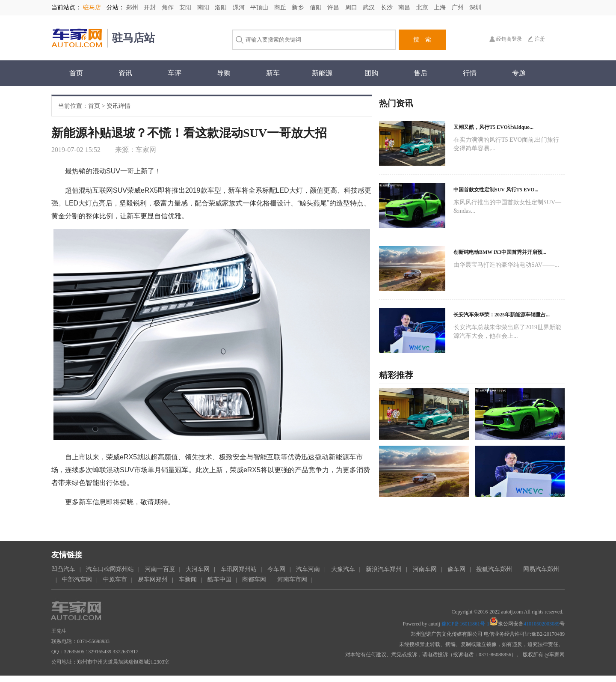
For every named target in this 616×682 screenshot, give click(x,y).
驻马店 (92, 7)
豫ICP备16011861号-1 (465, 624)
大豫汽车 (343, 569)
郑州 (133, 7)
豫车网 (456, 569)
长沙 (388, 7)
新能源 (322, 73)
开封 (151, 7)
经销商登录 (509, 39)
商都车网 (254, 579)
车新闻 (188, 579)
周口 (352, 7)
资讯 (125, 73)
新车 (273, 73)
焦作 (169, 7)
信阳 (317, 7)
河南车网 (425, 569)
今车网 (276, 569)
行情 (470, 73)
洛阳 (222, 7)
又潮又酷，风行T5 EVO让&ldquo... (493, 127)
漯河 (240, 7)
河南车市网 (292, 579)
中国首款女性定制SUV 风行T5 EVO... (496, 190)
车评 (175, 73)
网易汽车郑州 (541, 569)
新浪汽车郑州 (384, 569)
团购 (371, 73)
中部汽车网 (77, 579)
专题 (519, 73)
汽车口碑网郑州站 (110, 569)
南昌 (405, 7)
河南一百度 (160, 569)
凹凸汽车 (63, 569)
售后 (421, 73)
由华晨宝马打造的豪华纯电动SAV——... (506, 265)
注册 (540, 39)
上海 (441, 7)
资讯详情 (118, 106)
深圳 (475, 7)
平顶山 (260, 7)
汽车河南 (308, 569)
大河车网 (198, 569)
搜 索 (422, 40)
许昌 (334, 7)
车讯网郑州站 (239, 569)
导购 (224, 73)
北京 (423, 7)
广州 (459, 7)
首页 (76, 73)
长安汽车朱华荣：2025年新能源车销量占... (502, 315)
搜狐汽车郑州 (494, 569)
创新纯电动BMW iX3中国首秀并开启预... (500, 252)
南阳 (204, 7)
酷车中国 (219, 579)
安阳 (186, 7)
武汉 (370, 7)
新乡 (299, 7)
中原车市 (115, 579)
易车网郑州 (153, 579)
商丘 (281, 7)
